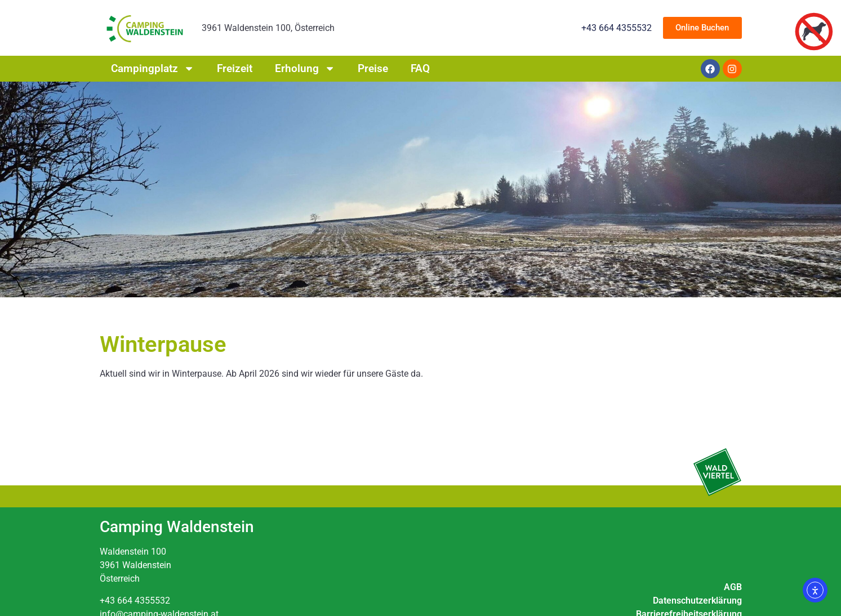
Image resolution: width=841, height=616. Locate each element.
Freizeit (235, 68)
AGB (733, 587)
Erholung (305, 68)
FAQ (420, 68)
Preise (373, 68)
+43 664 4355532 (135, 601)
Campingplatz (153, 68)
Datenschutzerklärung (697, 601)
